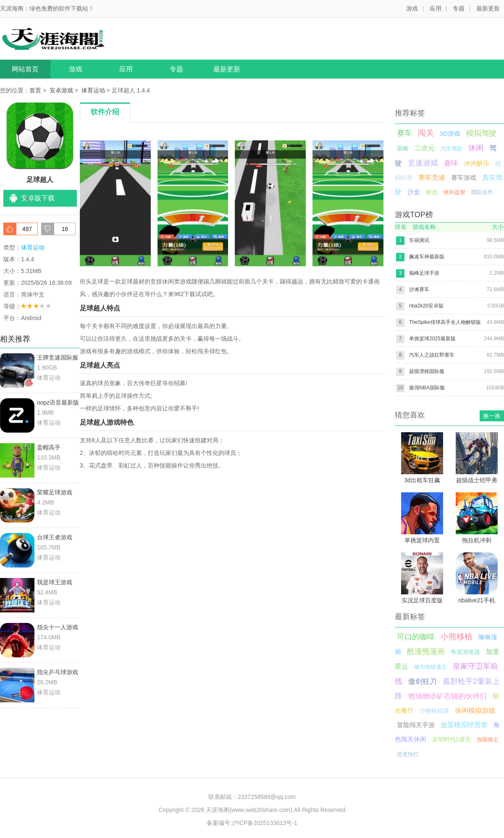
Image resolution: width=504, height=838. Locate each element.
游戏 (412, 8)
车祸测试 (419, 240)
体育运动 (93, 90)
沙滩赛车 (419, 289)
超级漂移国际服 (427, 371)
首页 (35, 90)
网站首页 (25, 69)
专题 (459, 8)
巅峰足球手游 (424, 273)
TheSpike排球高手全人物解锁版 (445, 322)
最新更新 (488, 8)
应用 (436, 8)
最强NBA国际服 (427, 388)
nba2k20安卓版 (426, 306)
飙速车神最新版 (427, 257)
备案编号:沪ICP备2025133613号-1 (252, 823)
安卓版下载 (38, 198)
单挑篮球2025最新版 (432, 339)
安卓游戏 (61, 90)
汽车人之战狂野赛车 (432, 355)
